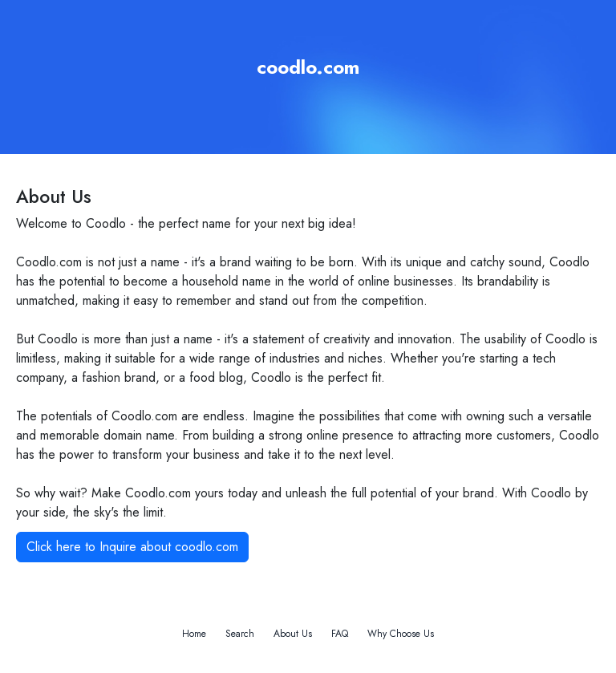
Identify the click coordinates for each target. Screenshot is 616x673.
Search (240, 634)
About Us (293, 634)
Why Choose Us (401, 634)
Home (194, 634)
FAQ (340, 634)
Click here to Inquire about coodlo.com (132, 547)
